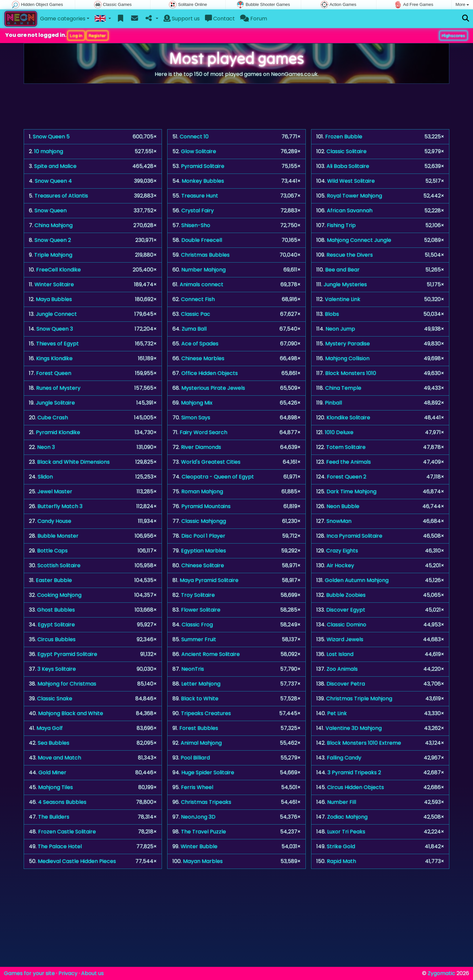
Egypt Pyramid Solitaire (67, 654)
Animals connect (202, 284)
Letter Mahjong (201, 684)
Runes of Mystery (58, 388)
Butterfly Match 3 (60, 506)
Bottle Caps (52, 551)
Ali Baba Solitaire (348, 166)
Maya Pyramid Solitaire (209, 580)
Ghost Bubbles (56, 610)
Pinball (333, 403)
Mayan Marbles (203, 861)
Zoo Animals (342, 669)
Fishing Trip (341, 225)
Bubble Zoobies (346, 595)
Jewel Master (55, 491)
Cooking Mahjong (59, 595)
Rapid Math (341, 861)
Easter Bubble (54, 580)
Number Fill (342, 802)
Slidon (45, 477)
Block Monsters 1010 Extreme (364, 743)
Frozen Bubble (344, 137)
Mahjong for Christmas (67, 684)
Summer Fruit (199, 639)
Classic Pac (196, 314)
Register (97, 35)
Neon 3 (46, 447)
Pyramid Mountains (206, 506)
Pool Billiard (195, 758)
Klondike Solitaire (348, 418)
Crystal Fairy (198, 210)
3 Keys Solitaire (57, 669)
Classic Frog (197, 625)
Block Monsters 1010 (351, 373)
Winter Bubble (199, 846)
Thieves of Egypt (57, 344)
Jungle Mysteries (345, 284)
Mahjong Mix (197, 403)
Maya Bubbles (54, 299)
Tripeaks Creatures (206, 713)
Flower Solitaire (201, 610)
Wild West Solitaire (351, 181)
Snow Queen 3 (55, 329)
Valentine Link (343, 299)
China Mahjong (54, 225)
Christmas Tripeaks (206, 802)
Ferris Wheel (197, 787)
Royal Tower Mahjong (354, 196)
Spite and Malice (55, 166)
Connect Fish (198, 299)
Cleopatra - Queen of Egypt (218, 477)
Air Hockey (340, 565)
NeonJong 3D (198, 817)
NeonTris (193, 669)
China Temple (343, 388)
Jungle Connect (56, 314)
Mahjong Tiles (56, 787)
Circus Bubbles (56, 639)
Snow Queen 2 (53, 240)
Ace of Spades (200, 344)
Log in (76, 35)
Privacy (68, 973)
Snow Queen (51, 210)
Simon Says (196, 418)
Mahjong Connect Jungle (359, 240)
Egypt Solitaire (56, 625)
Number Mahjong (203, 270)
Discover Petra (346, 684)
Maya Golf (50, 728)
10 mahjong (49, 151)
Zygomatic (441, 973)
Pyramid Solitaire (203, 166)
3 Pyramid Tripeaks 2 (354, 772)
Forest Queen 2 (347, 477)
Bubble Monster (58, 536)
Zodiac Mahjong (347, 817)
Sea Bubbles (54, 743)
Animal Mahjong (201, 743)
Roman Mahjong (202, 491)
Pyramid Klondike (58, 432)
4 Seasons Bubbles (62, 802)
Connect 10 (194, 137)
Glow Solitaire (199, 151)
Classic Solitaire (347, 151)
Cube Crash (53, 418)
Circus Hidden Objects (356, 787)
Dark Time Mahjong (351, 491)
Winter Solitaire (54, 284)
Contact (220, 19)
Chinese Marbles (203, 358)
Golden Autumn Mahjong (357, 580)
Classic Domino (347, 625)
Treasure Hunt (200, 196)
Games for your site (29, 973)
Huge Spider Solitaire (208, 772)
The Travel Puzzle (203, 832)
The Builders (54, 817)
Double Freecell (202, 240)
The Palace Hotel (60, 846)
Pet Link (337, 713)
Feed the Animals (349, 462)
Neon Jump (340, 329)
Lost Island (340, 654)
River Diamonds (201, 447)
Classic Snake (55, 699)
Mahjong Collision (347, 358)
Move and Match (59, 758)
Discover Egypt (346, 610)
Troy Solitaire (198, 595)
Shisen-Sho (196, 225)
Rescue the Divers (350, 255)
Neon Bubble (343, 506)
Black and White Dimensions (73, 462)
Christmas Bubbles (205, 255)
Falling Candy (344, 758)
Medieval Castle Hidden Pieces (77, 861)
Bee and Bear (342, 270)
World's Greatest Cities (211, 462)
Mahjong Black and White (71, 713)
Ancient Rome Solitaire (211, 654)
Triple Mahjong (53, 255)
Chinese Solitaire (203, 565)
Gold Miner (52, 772)
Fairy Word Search (203, 432)
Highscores (453, 35)
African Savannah (350, 210)
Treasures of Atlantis (61, 196)
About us (92, 973)
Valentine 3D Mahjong (354, 728)
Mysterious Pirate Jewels (213, 388)
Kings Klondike (54, 358)
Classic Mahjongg (204, 521)
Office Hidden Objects (210, 373)
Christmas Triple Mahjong (359, 699)
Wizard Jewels (345, 639)
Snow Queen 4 (53, 181)
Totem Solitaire (346, 447)
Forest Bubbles (199, 728)
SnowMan (339, 521)
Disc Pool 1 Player (203, 536)
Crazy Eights (342, 551)
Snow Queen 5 (51, 137)
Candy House (54, 521)
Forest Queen (54, 373)
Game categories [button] (63, 19)
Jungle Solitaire (55, 403)
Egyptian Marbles (203, 551)
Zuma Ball (194, 329)
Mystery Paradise (348, 344)
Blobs (332, 314)
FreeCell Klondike (58, 270)
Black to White (200, 699)
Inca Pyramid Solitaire (354, 536)
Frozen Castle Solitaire (67, 832)
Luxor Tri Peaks (346, 832)
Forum (254, 19)
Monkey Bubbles (203, 181)
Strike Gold (341, 846)
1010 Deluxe (339, 432)
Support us (182, 19)
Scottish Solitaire (59, 565)
